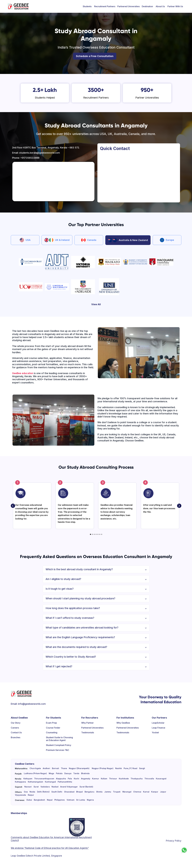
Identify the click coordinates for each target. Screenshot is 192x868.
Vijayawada (20, 795)
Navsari (28, 787)
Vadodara (45, 787)
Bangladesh (39, 800)
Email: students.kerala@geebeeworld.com (36, 153)
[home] (18, 6)
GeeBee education (23, 373)
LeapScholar (158, 723)
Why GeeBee (123, 723)
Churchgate (35, 768)
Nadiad (55, 787)
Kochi (76, 779)
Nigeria (90, 800)
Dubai (29, 800)
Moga (51, 773)
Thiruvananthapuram (44, 779)
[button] (87, 6)
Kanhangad (50, 782)
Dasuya (68, 773)
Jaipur (163, 792)
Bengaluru (89, 792)
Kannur (96, 779)
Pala (70, 779)
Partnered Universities (129, 6)
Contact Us (16, 732)
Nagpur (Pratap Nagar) (102, 768)
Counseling (52, 732)
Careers (15, 728)
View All (96, 304)
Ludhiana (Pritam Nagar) (35, 773)
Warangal (127, 792)
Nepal (50, 800)
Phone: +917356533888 (26, 158)
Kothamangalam (35, 782)
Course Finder (53, 728)
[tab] (25, 240)
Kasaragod (161, 779)
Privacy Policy (174, 841)
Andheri (46, 768)
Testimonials (88, 732)
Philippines (60, 800)
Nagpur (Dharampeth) (79, 768)
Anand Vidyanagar (69, 787)
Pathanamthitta (65, 782)
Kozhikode (124, 779)
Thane (64, 768)
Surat (36, 787)
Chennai (137, 792)
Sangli (142, 768)
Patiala (59, 773)
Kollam (104, 779)
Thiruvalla (149, 779)
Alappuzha (61, 779)
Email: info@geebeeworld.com (28, 704)
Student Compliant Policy (59, 745)
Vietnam (70, 800)
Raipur (31, 795)
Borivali (55, 768)
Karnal (146, 792)
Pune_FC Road (130, 768)
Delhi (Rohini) (43, 792)
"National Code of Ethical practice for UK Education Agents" (56, 848)
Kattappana (20, 782)
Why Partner (87, 723)
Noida (32, 792)
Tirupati (117, 792)
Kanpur (155, 792)
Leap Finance (158, 728)
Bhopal (79, 792)
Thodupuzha (137, 779)
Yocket (155, 732)
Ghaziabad (69, 792)
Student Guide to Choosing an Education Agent (59, 739)
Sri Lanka (81, 800)
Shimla (99, 792)
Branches (16, 737)
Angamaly (86, 779)
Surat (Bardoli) (86, 787)
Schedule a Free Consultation (95, 56)
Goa (26, 792)
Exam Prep (51, 723)
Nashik (119, 768)
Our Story (16, 723)
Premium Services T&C (58, 750)
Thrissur (113, 779)
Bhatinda (85, 773)
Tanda (76, 773)
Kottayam (28, 779)
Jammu (108, 792)
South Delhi (57, 792)
